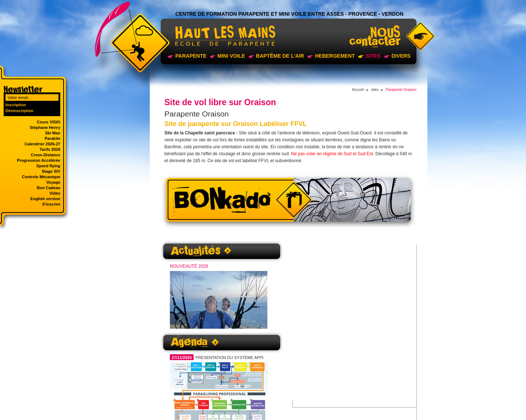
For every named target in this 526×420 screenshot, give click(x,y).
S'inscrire (51, 204)
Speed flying (48, 166)
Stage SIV (51, 171)
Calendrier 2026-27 (42, 144)
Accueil (358, 90)
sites (373, 56)
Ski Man (53, 133)
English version (45, 199)
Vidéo (55, 193)
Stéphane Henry (45, 127)
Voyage (53, 182)
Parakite (52, 138)
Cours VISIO (49, 122)
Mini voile (231, 56)
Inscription (16, 105)
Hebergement (335, 56)
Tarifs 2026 (50, 149)
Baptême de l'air (280, 56)
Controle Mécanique (41, 177)
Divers (401, 56)
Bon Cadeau (49, 188)
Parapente (191, 56)
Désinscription (19, 111)
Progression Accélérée (39, 160)
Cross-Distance (45, 155)
